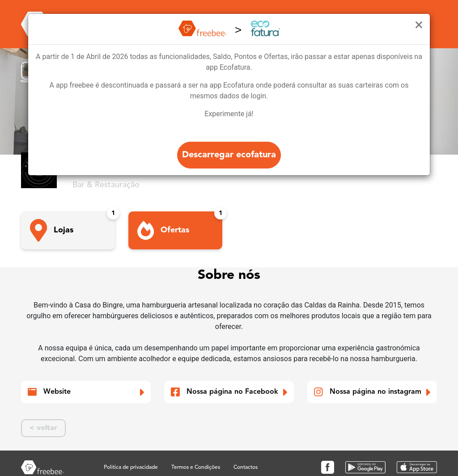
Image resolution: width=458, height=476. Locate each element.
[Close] (419, 25)
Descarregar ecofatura (229, 155)
